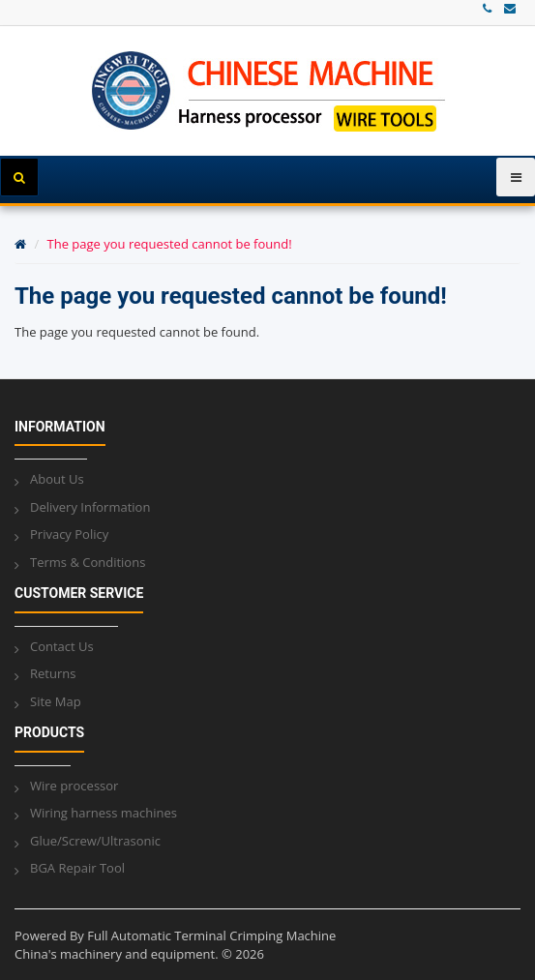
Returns (53, 673)
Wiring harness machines (104, 813)
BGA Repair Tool (77, 868)
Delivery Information (90, 507)
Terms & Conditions (88, 562)
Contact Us (62, 646)
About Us (57, 479)
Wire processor (74, 786)
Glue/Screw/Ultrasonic (95, 841)
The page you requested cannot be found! (170, 244)
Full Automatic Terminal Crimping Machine (211, 935)
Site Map (56, 701)
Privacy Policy (69, 534)
